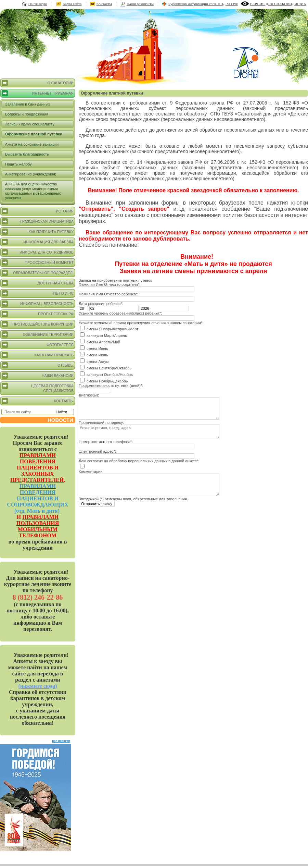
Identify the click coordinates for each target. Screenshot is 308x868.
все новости (61, 741)
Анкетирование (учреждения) (31, 174)
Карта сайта (72, 4)
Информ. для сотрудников (38, 252)
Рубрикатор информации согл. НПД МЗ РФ (203, 4)
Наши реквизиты (140, 4)
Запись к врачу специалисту (30, 124)
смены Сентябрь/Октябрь (109, 368)
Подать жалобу (18, 164)
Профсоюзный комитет (38, 262)
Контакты (104, 4)
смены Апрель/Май (103, 342)
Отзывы (38, 365)
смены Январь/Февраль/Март (112, 329)
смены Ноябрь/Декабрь (107, 381)
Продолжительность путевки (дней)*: (111, 386)
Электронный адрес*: (97, 451)
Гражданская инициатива (38, 221)
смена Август (98, 362)
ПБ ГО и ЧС (38, 293)
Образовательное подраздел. (38, 273)
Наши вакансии (38, 376)
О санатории (38, 83)
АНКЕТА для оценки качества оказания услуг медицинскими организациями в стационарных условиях (33, 191)
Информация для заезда (38, 242)
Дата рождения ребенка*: (101, 304)
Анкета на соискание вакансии (32, 144)
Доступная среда (38, 283)
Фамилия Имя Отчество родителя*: (110, 284)
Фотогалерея (38, 345)
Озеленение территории (38, 334)
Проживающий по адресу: (101, 423)
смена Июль (97, 355)
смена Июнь (97, 349)
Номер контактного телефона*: (106, 442)
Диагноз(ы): (89, 395)
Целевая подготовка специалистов (38, 388)
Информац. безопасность (38, 304)
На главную (37, 4)
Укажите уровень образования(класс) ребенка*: (120, 313)
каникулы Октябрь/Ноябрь (110, 375)
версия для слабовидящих (278, 4)
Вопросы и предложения (27, 114)
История (38, 211)
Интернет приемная (38, 93)
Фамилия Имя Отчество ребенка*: (108, 294)
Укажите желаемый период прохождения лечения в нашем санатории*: (141, 323)
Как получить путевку (38, 232)
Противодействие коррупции (38, 324)
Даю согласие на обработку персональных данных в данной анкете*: (139, 461)
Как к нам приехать (38, 355)
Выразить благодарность (27, 154)
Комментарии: (91, 472)
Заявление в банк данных (28, 104)
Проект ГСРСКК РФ (38, 314)
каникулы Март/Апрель (107, 335)
